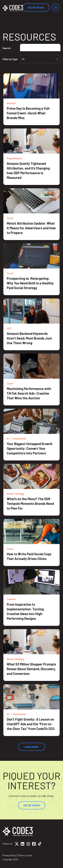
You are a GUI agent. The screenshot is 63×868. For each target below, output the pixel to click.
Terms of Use (25, 855)
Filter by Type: (10, 59)
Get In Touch (36, 7)
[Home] (13, 8)
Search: (7, 48)
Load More (32, 747)
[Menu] (56, 7)
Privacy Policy (9, 855)
